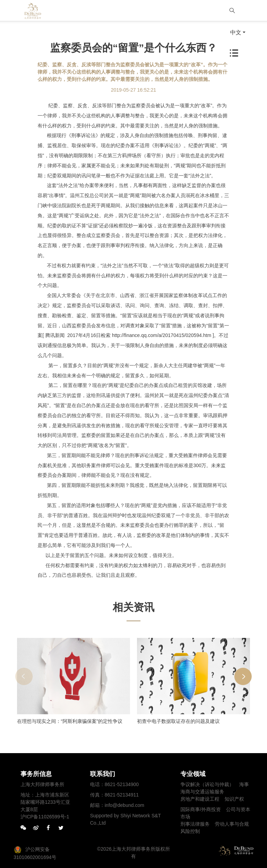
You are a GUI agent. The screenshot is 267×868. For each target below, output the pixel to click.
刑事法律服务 (195, 824)
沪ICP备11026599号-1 (45, 817)
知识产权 (234, 799)
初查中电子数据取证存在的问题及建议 (178, 721)
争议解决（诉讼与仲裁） (207, 784)
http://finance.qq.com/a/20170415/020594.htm (162, 335)
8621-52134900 (122, 784)
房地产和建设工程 (200, 799)
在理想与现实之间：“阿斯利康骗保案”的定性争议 (70, 721)
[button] (243, 676)
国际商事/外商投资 (201, 809)
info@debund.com (124, 805)
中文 (236, 32)
